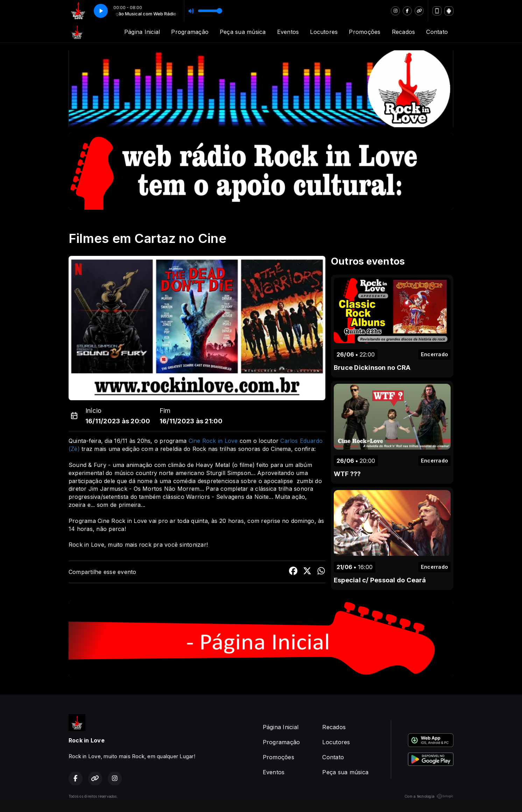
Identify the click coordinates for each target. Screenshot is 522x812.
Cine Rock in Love (213, 441)
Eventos (288, 32)
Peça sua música (243, 32)
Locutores (324, 32)
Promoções (365, 32)
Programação (190, 32)
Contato (437, 32)
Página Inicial (142, 32)
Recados (404, 32)
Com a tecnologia (429, 796)
